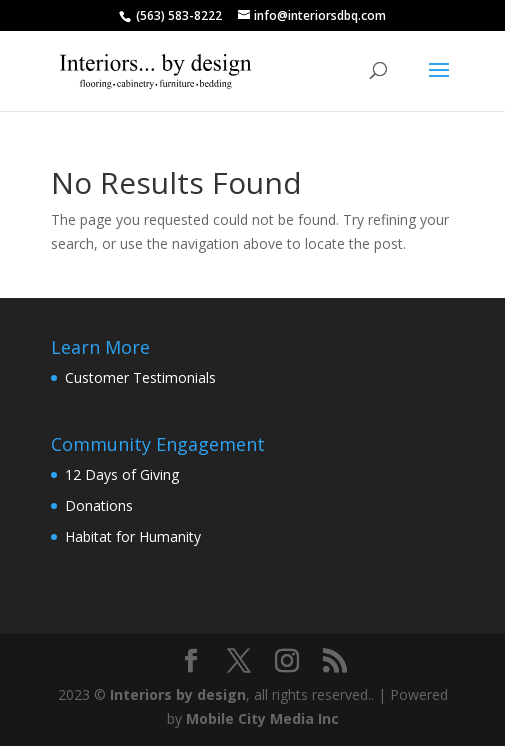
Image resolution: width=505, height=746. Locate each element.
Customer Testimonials (140, 377)
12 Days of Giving (122, 474)
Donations (99, 505)
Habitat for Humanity (133, 536)
